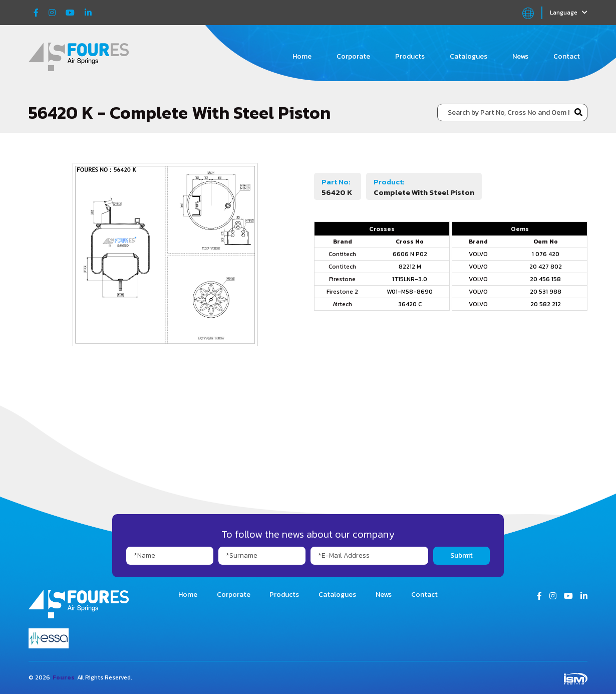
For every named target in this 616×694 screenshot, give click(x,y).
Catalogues (469, 56)
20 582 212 (546, 304)
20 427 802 (546, 267)
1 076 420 (546, 254)
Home (302, 56)
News (520, 56)
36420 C (410, 304)
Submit (461, 555)
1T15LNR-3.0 (410, 279)
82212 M (410, 267)
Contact (567, 56)
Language (569, 13)
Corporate (353, 56)
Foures (64, 677)
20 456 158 (545, 279)
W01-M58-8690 (410, 292)
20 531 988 (546, 292)
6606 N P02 (410, 254)
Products (410, 56)
